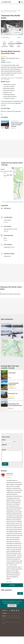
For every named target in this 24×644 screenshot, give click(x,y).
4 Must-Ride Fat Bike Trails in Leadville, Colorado (17, 125)
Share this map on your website (18, 202)
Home (2, 10)
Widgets (20, 613)
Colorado (19, 10)
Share (19, 37)
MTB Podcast (10, 616)
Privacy (4, 624)
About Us (10, 613)
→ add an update (6, 79)
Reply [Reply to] (7, 582)
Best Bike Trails (16, 616)
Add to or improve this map (7, 202)
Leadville (3, 12)
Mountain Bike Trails (7, 10)
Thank (10, 582)
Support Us (15, 613)
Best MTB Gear (11, 618)
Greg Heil (8, 78)
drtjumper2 (7, 229)
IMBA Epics (5, 618)
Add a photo (13, 37)
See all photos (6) (17, 32)
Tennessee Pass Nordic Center (10, 12)
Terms (19, 622)
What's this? (6, 231)
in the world (8, 62)
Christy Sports (7, 220)
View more (6, 222)
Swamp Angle (12, 373)
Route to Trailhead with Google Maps (12, 111)
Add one (5, 240)
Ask (20, 593)
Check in (11, 39)
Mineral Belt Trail (13, 394)
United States (14, 10)
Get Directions (5, 37)
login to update (7, 249)
